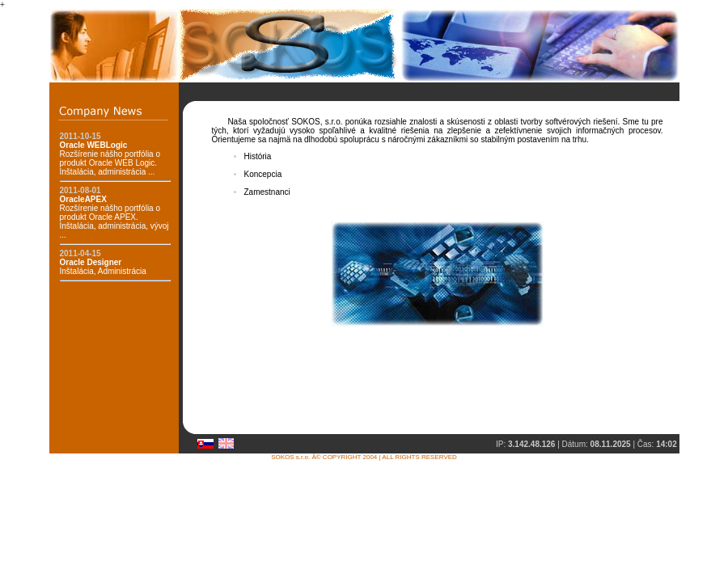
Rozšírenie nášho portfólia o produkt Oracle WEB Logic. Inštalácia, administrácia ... (110, 158)
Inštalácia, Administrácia (103, 267)
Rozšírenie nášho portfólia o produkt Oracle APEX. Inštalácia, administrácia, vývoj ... (114, 217)
